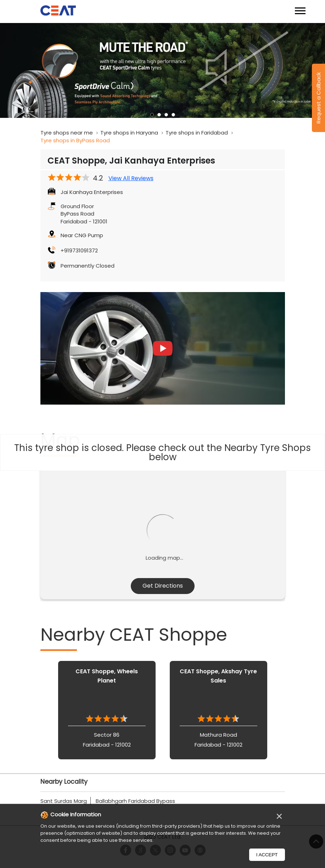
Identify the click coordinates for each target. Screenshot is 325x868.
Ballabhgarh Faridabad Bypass (135, 801)
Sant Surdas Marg (64, 801)
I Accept (267, 855)
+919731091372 (79, 250)
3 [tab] (166, 115)
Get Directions (163, 586)
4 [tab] (173, 115)
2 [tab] (159, 115)
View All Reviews (131, 178)
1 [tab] (152, 115)
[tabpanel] (162, 71)
